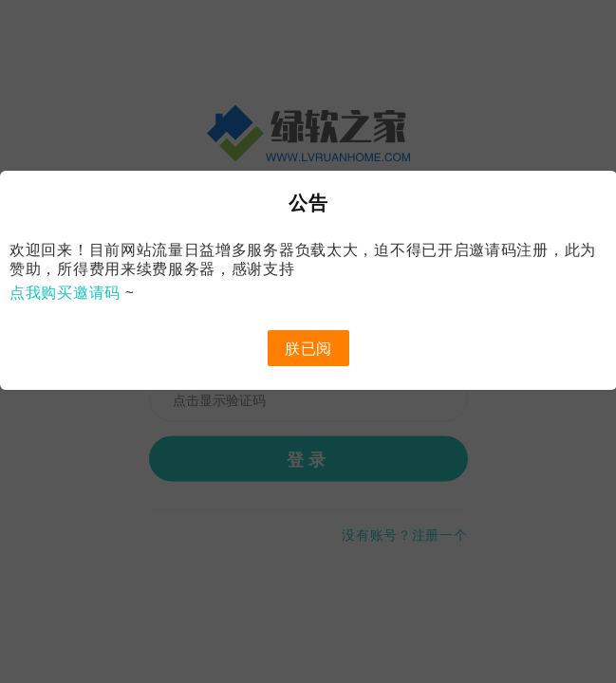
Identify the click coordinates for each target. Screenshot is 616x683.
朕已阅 (308, 348)
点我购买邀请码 (65, 292)
